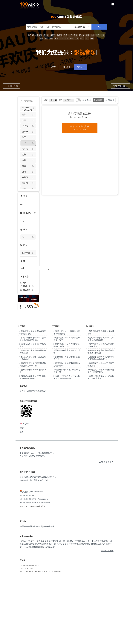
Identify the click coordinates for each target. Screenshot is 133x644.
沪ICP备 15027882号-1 (27, 558)
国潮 (87, 35)
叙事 (41, 38)
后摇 (92, 38)
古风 (65, 35)
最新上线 (88, 100)
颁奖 (61, 38)
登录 (22, 490)
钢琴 (72, 38)
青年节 (46, 35)
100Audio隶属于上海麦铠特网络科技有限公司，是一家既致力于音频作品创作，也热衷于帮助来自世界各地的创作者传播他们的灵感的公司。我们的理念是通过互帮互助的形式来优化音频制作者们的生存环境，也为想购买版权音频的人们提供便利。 (66, 607)
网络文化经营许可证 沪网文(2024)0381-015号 (35, 565)
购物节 (59, 35)
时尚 (92, 35)
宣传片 (82, 35)
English (24, 486)
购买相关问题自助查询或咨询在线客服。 (38, 589)
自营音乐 (81, 67)
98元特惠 (67, 67)
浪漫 (103, 35)
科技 (76, 35)
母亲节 (53, 35)
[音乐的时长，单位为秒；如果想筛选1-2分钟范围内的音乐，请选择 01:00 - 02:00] (26, 196)
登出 (22, 494)
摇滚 (98, 35)
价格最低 (111, 100)
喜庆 (87, 38)
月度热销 (52, 67)
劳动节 (39, 35)
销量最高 (99, 100)
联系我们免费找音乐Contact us (80, 128)
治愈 (67, 38)
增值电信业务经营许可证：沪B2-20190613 (34, 561)
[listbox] (81, 27)
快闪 (71, 35)
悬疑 (82, 38)
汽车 (77, 38)
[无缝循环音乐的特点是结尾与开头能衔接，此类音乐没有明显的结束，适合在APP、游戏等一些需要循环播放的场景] (26, 230)
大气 (56, 38)
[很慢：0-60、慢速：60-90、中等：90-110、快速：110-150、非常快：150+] (35, 213)
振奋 (51, 38)
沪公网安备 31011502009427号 (33, 554)
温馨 (46, 38)
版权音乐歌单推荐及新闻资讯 (33, 453)
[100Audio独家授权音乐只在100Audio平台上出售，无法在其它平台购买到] (26, 245)
